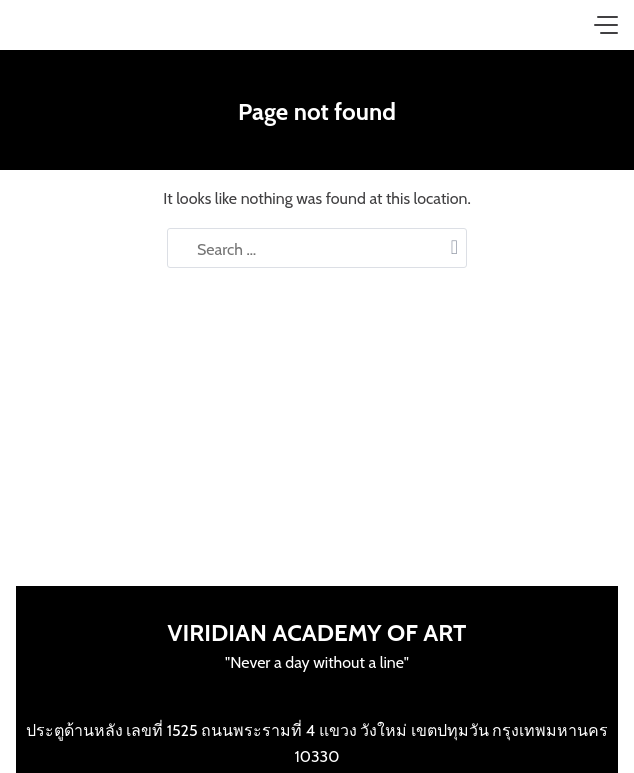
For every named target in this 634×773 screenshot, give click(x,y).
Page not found (317, 111)
